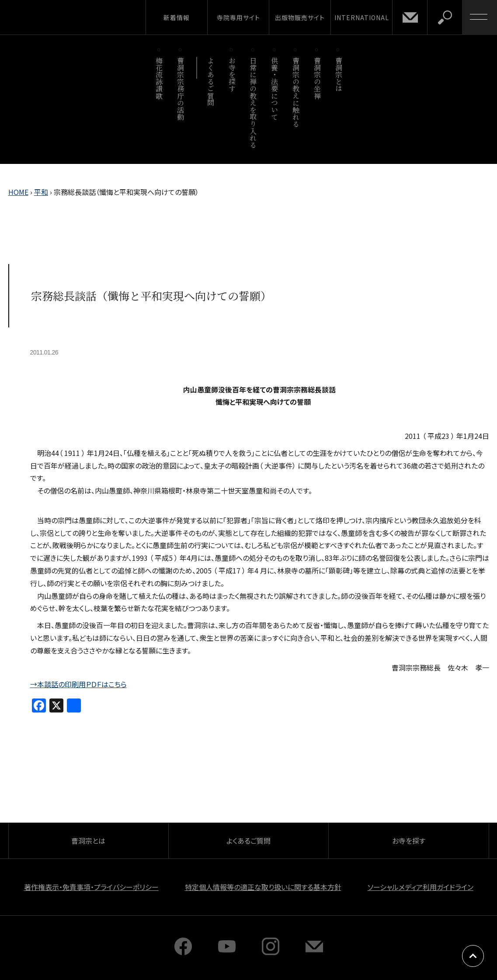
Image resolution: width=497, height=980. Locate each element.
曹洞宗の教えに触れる (296, 92)
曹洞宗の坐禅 (317, 78)
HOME (18, 192)
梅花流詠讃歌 (159, 78)
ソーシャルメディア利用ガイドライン (421, 887)
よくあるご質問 (210, 82)
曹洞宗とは (339, 75)
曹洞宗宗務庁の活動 (181, 89)
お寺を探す (232, 75)
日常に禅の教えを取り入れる (253, 103)
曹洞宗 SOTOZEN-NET (81, 17)
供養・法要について (275, 89)
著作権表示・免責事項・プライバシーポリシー (91, 887)
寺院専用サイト (238, 17)
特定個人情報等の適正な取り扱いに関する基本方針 (263, 887)
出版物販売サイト (300, 17)
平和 (41, 192)
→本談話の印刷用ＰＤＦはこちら (78, 684)
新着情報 (177, 17)
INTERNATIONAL (362, 17)
